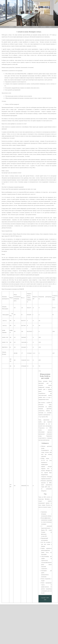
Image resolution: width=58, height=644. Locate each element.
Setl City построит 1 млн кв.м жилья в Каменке (46, 544)
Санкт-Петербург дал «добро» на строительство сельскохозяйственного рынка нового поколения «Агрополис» (46, 563)
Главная (11, 27)
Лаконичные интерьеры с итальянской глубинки (46, 514)
